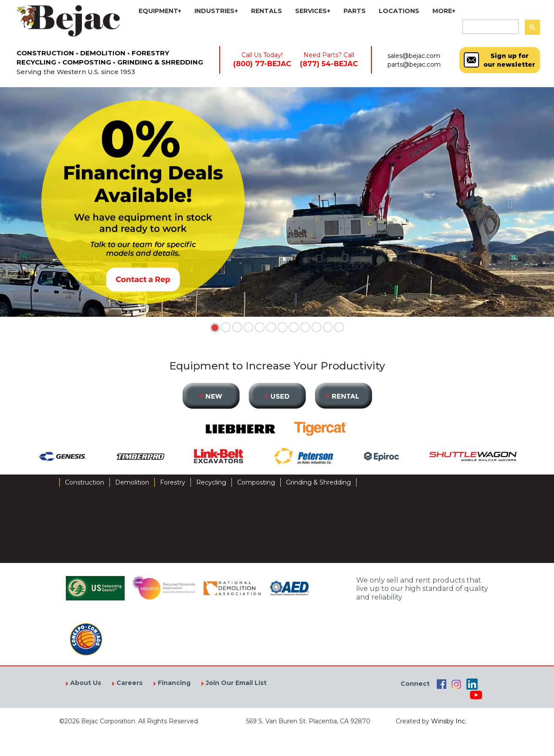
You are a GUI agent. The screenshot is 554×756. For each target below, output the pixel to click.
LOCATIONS (399, 11)
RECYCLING (36, 62)
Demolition (132, 482)
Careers (129, 683)
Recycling (211, 482)
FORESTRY (150, 53)
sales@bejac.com (414, 56)
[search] (490, 27)
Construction (85, 482)
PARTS (355, 11)
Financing (173, 683)
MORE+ (444, 11)
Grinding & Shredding (318, 482)
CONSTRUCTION (45, 53)
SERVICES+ (313, 11)
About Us (85, 683)
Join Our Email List (235, 683)
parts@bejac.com (414, 64)
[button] (42, 202)
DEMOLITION (103, 53)
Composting (256, 482)
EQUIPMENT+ (160, 11)
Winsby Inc (448, 721)
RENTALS (267, 11)
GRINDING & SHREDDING (160, 62)
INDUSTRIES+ (216, 11)
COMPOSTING (87, 62)
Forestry (173, 482)
